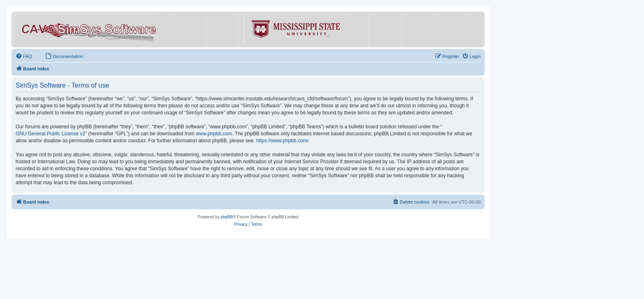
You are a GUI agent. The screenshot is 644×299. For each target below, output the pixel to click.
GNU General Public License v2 (50, 134)
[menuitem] (24, 56)
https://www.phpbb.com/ (282, 141)
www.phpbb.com (214, 134)
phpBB (227, 217)
